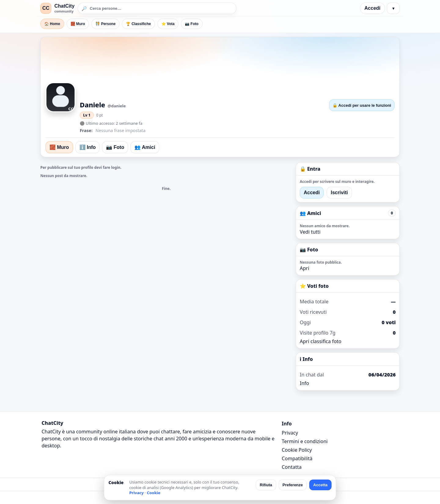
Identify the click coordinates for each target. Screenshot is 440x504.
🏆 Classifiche (138, 24)
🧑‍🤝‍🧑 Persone (105, 24)
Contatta (292, 467)
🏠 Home (52, 24)
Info (304, 383)
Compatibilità (297, 458)
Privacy (290, 433)
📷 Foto (192, 24)
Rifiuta (266, 485)
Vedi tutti (310, 232)
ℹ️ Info (88, 147)
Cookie (153, 493)
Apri (304, 268)
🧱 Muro (78, 24)
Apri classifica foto (321, 341)
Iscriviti (339, 193)
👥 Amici (145, 147)
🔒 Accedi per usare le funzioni (362, 105)
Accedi (372, 8)
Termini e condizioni (305, 441)
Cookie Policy (297, 450)
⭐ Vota (168, 24)
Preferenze (293, 485)
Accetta (320, 485)
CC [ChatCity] (46, 8)
